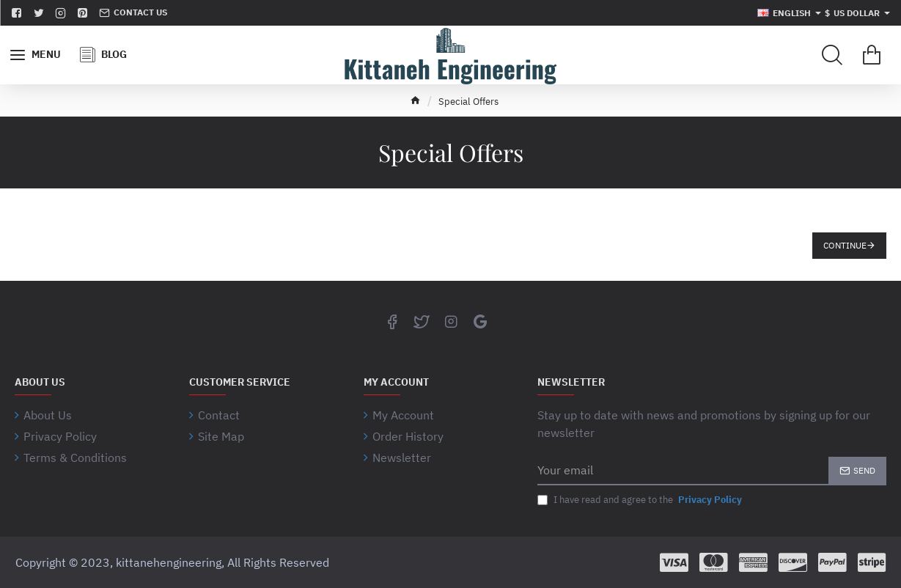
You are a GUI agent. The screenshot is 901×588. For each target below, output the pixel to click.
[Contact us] (133, 13)
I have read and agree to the (641, 500)
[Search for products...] (832, 55)
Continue (845, 245)
